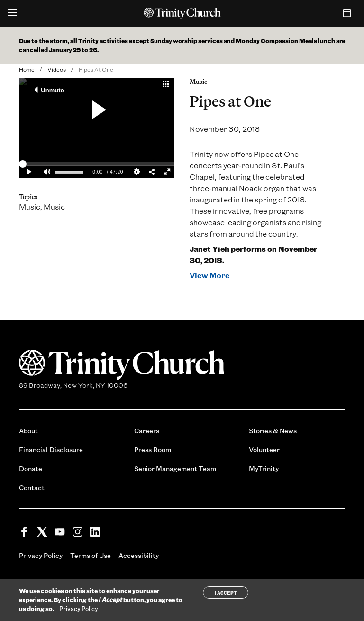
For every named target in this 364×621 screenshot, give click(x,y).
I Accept (226, 593)
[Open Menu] (12, 13)
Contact (32, 488)
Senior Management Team (175, 469)
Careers (147, 431)
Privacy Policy (41, 555)
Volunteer (264, 450)
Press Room (153, 450)
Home (27, 69)
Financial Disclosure (51, 450)
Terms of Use (91, 555)
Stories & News (273, 431)
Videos (57, 69)
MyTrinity (264, 469)
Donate (31, 469)
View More (209, 275)
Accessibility (139, 555)
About (28, 431)
